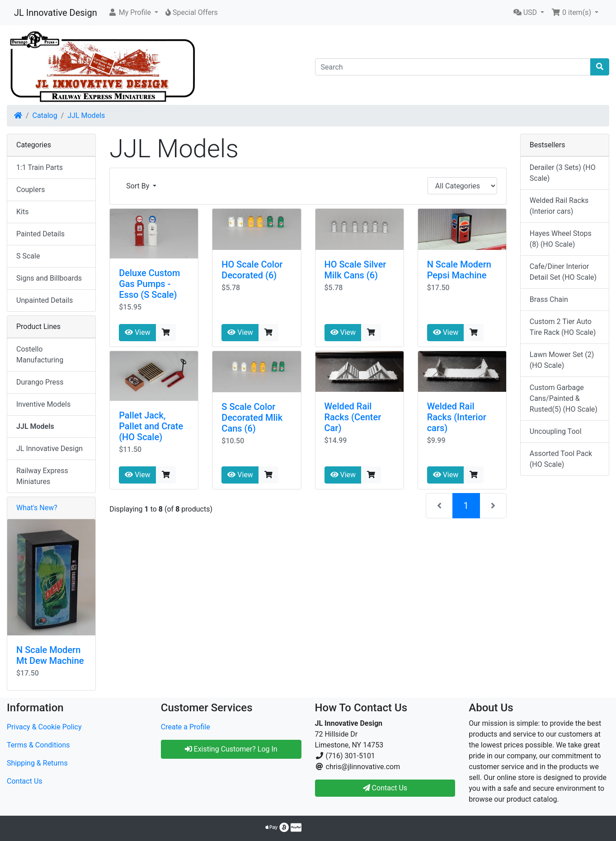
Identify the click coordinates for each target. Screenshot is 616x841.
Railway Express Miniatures (42, 476)
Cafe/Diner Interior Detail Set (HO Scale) (563, 272)
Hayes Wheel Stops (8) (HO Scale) (561, 239)
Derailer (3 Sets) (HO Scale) (563, 173)
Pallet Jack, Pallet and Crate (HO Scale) (151, 426)
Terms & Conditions (38, 745)
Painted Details (40, 234)
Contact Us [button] (385, 788)
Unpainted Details (45, 300)
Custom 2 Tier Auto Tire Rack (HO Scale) (563, 327)
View (138, 332)
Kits (22, 212)
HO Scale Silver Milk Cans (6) (355, 270)
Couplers (31, 190)
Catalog (45, 115)
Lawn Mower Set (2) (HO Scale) (562, 360)
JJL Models (86, 115)
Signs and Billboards (49, 278)
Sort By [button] (139, 186)
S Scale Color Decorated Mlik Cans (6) (252, 418)
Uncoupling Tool (556, 431)
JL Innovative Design (56, 13)
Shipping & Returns (37, 763)
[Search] (453, 67)
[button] (133, 13)
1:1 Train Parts (40, 167)
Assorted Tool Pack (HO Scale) (561, 459)
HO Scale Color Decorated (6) (252, 270)
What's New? (37, 508)
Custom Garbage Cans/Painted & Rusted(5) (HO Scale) (564, 398)
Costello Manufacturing (40, 355)
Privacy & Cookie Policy (44, 727)
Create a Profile (186, 727)
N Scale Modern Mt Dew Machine (50, 655)
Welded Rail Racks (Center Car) (353, 417)
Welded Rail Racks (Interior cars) (457, 417)
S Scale (28, 256)
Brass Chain (549, 299)
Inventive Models (43, 404)
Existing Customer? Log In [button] (231, 749)
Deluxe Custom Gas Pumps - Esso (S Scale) (149, 284)
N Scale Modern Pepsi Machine (459, 270)
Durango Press (40, 382)
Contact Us (25, 781)
